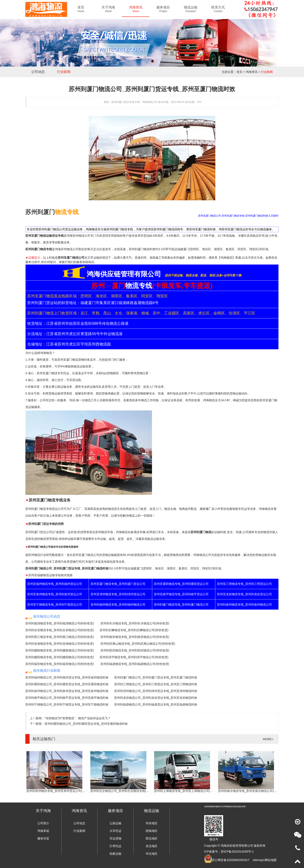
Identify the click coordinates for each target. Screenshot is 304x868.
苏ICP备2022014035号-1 (237, 852)
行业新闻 (64, 72)
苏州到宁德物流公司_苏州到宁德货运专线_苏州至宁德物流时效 (67, 704)
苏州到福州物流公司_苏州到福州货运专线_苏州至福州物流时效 (67, 677)
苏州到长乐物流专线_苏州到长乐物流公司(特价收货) (135, 623)
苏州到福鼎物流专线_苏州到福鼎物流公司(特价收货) (135, 664)
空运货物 (115, 838)
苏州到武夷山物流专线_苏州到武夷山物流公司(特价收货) (138, 644)
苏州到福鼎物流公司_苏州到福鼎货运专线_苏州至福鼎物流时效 (156, 704)
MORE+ (268, 739)
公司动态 (38, 72)
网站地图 (271, 860)
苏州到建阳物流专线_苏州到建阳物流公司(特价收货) (60, 657)
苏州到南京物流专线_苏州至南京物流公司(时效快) (251, 791)
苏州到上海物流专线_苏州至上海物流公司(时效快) (187, 791)
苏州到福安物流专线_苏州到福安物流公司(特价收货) (60, 664)
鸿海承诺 (43, 831)
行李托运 (115, 846)
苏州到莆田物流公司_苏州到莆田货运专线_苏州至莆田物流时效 (67, 684)
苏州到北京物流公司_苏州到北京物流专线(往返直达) (125, 791)
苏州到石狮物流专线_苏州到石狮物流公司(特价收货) (134, 630)
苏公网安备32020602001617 (231, 860)
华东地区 (152, 823)
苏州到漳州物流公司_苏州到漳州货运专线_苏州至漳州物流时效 (156, 691)
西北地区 (152, 838)
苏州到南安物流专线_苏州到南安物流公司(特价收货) (135, 637)
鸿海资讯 (252, 72)
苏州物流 (101, 532)
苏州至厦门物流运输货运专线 (45, 236)
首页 (239, 72)
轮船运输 (115, 854)
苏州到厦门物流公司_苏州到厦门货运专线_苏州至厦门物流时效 (156, 677)
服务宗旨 (43, 838)
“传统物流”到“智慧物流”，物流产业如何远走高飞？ (78, 718)
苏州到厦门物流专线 (39, 249)
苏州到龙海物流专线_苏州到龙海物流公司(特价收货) (60, 644)
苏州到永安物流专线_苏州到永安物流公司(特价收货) (60, 630)
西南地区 (152, 831)
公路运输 (115, 823)
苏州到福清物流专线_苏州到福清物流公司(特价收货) (60, 623)
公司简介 (43, 823)
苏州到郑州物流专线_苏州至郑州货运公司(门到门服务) (62, 791)
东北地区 (152, 846)
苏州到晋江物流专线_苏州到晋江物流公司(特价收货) (60, 637)
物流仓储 (170, 509)
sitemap (258, 860)
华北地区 (152, 854)
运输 (93, 387)
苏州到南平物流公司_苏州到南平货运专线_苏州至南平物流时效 (67, 698)
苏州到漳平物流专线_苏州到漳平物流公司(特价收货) (134, 657)
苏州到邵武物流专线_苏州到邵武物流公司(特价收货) (135, 650)
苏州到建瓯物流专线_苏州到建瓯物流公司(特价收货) (60, 650)
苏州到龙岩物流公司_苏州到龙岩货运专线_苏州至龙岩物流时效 (156, 698)
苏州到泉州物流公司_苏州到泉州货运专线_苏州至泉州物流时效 (67, 691)
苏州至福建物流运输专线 (45, 575)
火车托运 (115, 831)
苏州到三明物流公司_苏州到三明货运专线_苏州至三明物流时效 (156, 684)
